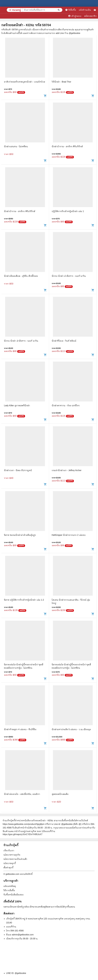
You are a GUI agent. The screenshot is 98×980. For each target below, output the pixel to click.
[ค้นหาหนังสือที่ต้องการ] (59, 10)
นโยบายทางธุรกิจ (12, 855)
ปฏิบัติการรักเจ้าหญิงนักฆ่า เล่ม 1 (68, 211)
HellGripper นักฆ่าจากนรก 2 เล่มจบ (69, 535)
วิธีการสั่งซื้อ (9, 890)
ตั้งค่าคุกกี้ (8, 868)
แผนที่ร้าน (11, 927)
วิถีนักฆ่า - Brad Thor (61, 82)
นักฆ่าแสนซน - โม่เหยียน (16, 146)
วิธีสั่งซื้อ (71, 10)
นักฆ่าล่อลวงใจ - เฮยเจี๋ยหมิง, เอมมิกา (22, 794)
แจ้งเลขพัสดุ (10, 886)
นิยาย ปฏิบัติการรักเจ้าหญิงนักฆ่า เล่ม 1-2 (24, 600)
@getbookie (20, 973)
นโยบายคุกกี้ (10, 863)
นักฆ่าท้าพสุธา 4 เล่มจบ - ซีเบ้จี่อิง (20, 729)
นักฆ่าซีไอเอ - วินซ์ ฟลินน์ (64, 341)
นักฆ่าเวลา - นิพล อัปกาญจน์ (18, 470)
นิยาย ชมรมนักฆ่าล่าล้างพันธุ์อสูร (20, 535)
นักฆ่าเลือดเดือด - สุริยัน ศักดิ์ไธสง (21, 276)
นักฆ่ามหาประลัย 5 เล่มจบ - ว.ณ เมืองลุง (71, 729)
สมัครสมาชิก (90, 16)
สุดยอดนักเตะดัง (60, 794)
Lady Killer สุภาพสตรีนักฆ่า (17, 406)
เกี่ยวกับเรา (9, 851)
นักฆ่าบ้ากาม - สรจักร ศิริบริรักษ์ (67, 146)
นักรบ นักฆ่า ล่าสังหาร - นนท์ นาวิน (69, 276)
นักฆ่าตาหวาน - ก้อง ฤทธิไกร (66, 406)
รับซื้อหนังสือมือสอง (13, 895)
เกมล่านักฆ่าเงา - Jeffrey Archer (67, 470)
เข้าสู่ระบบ (75, 16)
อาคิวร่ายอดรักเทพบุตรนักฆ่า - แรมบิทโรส (25, 82)
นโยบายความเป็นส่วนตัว (15, 859)
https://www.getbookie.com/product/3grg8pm (24, 824)
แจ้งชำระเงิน (85, 10)
